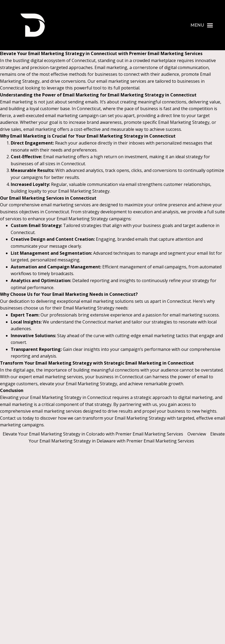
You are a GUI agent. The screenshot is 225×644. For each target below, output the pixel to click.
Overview (197, 434)
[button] (202, 25)
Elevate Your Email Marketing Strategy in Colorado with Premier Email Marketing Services (93, 434)
